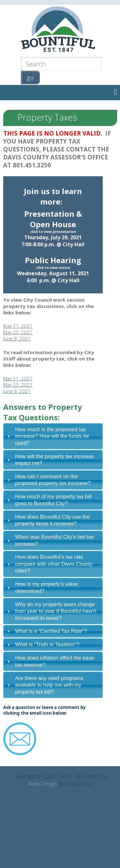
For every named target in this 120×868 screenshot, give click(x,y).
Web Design (43, 784)
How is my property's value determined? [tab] (42, 587)
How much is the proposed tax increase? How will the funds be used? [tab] (48, 436)
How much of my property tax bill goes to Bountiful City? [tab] (49, 500)
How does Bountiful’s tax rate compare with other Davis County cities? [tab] (49, 564)
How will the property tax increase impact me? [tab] (50, 460)
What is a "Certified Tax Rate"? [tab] (46, 631)
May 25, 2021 (18, 332)
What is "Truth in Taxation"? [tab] (43, 644)
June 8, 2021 (17, 339)
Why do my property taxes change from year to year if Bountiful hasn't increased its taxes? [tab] (51, 611)
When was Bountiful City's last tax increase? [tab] (50, 540)
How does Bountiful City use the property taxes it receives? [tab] (48, 520)
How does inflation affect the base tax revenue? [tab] (50, 661)
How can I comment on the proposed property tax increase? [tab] (48, 480)
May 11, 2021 (18, 326)
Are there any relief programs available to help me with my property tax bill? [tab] (45, 685)
